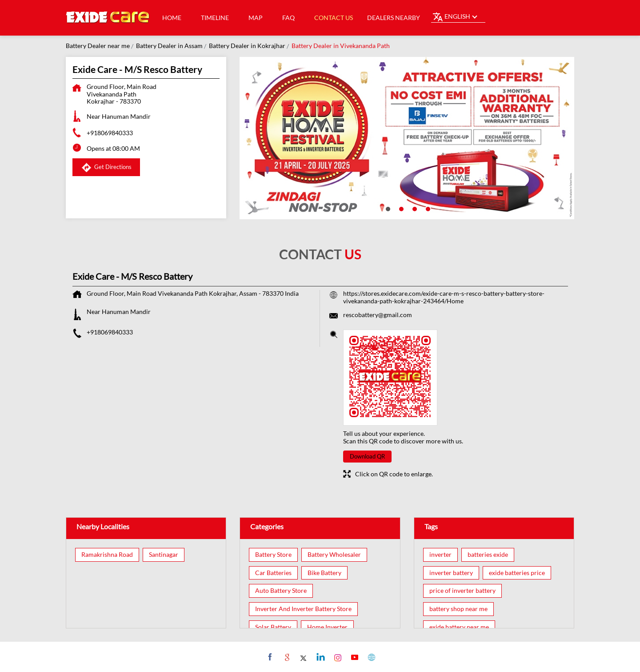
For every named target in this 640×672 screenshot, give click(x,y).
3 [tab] (414, 208)
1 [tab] (387, 208)
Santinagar (164, 555)
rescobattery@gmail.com (378, 315)
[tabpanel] (407, 138)
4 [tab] (427, 208)
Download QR (367, 456)
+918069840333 (110, 133)
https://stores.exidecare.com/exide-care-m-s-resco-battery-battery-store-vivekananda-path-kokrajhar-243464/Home (444, 297)
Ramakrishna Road (107, 555)
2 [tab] (400, 208)
